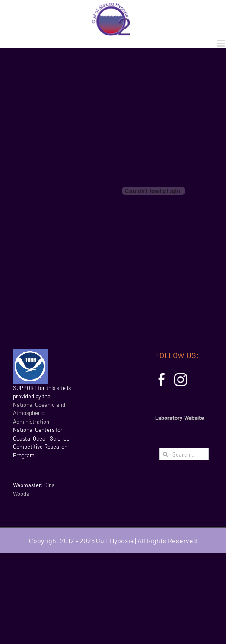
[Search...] (184, 454)
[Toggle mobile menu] (221, 43)
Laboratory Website (180, 418)
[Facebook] (162, 380)
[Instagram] (181, 380)
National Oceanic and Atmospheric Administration (39, 413)
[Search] (166, 454)
